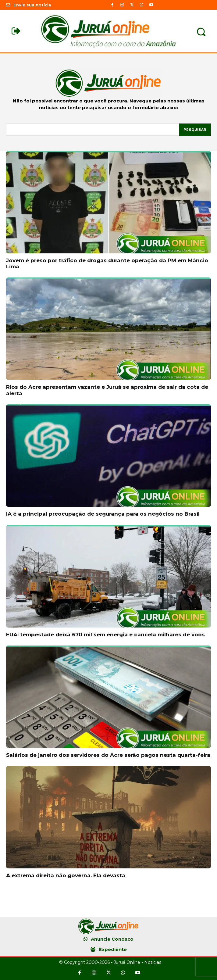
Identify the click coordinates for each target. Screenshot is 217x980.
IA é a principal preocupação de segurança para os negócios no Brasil (103, 514)
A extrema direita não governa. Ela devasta (66, 875)
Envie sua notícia (32, 5)
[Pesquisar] (195, 130)
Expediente (113, 949)
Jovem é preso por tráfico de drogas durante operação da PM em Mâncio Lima (107, 263)
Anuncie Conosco (112, 939)
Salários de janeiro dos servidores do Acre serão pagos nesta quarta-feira (108, 755)
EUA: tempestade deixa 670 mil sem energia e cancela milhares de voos (105, 635)
